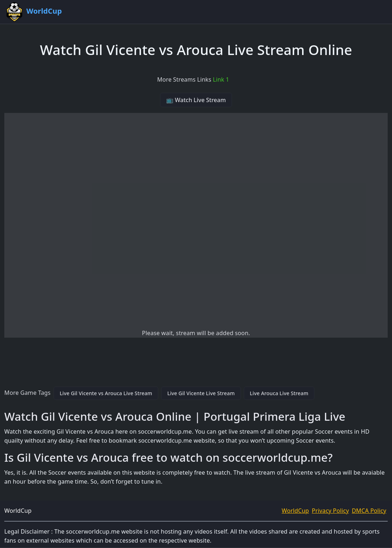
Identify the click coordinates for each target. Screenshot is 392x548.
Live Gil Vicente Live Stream (201, 393)
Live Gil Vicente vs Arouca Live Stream (106, 393)
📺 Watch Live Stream (196, 100)
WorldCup (295, 511)
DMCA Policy (369, 511)
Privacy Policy (330, 511)
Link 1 (221, 79)
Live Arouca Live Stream (279, 393)
